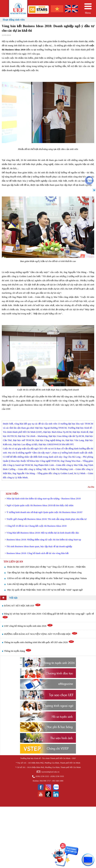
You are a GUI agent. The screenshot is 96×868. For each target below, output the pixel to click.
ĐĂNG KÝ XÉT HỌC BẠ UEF (23, 606)
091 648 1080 (58, 781)
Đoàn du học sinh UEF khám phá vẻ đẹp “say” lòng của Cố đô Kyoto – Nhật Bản (46, 567)
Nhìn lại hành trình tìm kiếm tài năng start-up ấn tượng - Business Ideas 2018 (44, 499)
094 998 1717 (45, 781)
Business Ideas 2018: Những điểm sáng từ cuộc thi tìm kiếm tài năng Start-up (44, 540)
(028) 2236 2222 (42, 776)
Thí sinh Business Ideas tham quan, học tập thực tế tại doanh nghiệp (39, 546)
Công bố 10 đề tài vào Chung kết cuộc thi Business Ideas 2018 (37, 526)
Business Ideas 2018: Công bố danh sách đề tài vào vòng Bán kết (38, 553)
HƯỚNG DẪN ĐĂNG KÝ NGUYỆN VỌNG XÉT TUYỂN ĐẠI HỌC (41, 634)
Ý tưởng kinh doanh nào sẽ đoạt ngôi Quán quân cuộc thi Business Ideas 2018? (45, 512)
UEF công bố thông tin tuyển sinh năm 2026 (29, 626)
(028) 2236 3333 (57, 776)
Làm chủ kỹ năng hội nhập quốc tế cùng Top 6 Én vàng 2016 (37, 584)
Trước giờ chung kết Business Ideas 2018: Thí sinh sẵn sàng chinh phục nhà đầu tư (47, 519)
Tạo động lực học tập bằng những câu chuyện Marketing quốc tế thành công (44, 572)
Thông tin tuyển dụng (18, 651)
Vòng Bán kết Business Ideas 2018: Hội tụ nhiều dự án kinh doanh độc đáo (43, 533)
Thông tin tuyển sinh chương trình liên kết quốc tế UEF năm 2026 (39, 642)
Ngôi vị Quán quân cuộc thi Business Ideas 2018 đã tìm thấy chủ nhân (40, 505)
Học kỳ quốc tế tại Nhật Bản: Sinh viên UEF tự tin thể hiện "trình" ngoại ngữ (45, 590)
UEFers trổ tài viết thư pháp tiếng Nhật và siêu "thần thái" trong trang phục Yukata (47, 578)
